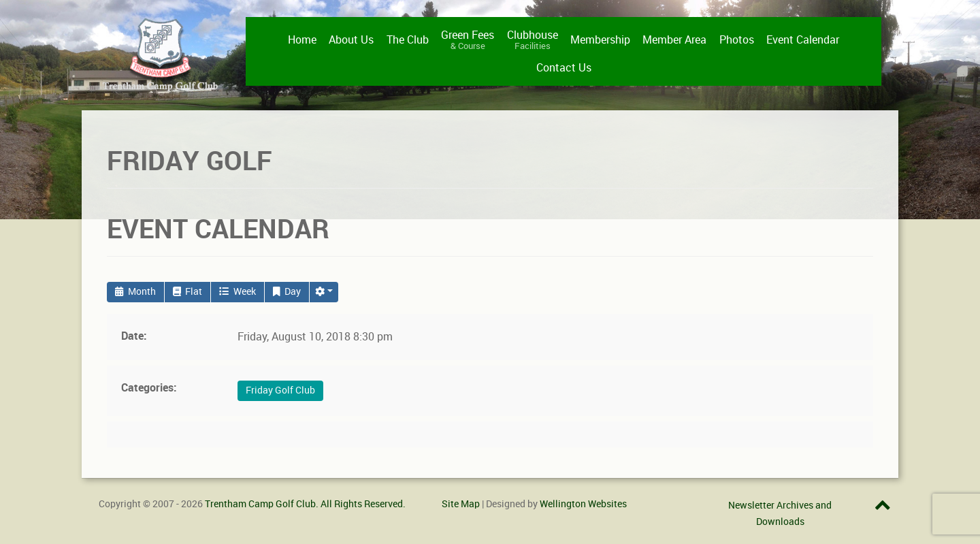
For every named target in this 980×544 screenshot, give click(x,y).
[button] (324, 292)
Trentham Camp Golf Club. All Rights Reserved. (305, 504)
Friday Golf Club (280, 390)
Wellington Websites (583, 504)
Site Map (461, 504)
